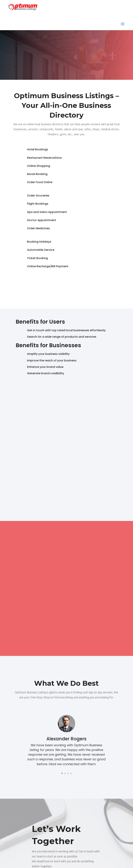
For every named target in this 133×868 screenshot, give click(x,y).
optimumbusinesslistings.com (79, 860)
